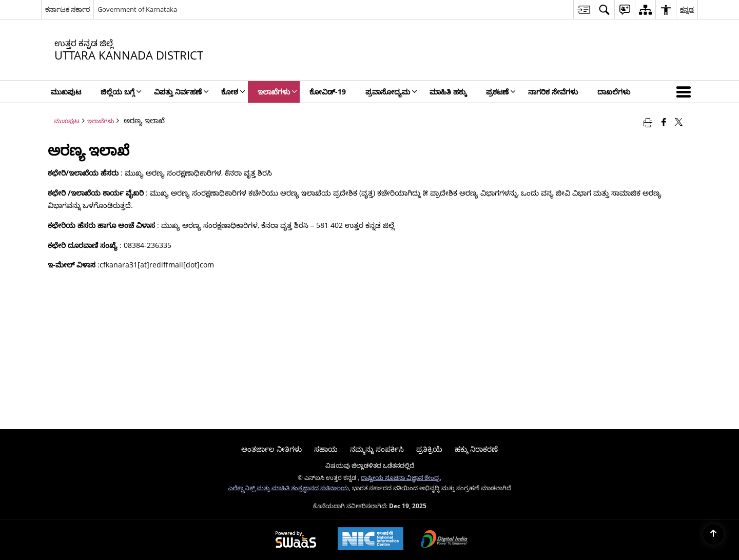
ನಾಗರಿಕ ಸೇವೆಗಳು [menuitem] (553, 92)
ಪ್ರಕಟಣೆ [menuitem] (501, 92)
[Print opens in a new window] (648, 122)
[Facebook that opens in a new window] (664, 122)
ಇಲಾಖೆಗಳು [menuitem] (277, 92)
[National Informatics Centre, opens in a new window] (371, 540)
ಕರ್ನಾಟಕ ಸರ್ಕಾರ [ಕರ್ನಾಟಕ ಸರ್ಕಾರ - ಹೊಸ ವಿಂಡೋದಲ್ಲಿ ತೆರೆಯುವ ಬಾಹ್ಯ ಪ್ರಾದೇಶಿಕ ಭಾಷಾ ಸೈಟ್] (67, 9)
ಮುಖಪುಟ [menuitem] (66, 92)
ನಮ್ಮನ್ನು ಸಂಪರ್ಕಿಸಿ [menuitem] (377, 449)
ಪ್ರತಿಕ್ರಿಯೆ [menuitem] (429, 449)
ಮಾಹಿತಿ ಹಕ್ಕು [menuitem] (448, 92)
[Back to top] (713, 534)
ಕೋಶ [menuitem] (233, 92)
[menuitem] (584, 9)
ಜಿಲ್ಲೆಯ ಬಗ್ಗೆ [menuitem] (121, 92)
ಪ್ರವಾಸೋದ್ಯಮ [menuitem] (391, 92)
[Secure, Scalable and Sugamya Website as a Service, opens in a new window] (296, 540)
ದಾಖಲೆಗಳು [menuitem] (614, 92)
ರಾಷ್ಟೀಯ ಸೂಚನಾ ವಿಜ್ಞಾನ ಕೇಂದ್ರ (400, 477)
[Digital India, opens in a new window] (444, 540)
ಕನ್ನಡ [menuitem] (687, 9)
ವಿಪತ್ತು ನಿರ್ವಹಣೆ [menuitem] (181, 92)
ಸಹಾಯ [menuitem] (326, 449)
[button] (686, 92)
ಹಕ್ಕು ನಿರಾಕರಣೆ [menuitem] (476, 449)
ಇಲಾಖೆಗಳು (101, 121)
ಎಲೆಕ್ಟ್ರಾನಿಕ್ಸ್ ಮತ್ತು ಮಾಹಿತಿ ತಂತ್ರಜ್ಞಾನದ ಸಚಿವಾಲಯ (288, 488)
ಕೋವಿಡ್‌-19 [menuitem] (328, 92)
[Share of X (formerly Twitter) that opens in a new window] (679, 122)
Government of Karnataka (137, 9)
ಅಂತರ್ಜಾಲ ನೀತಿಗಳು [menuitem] (271, 449)
